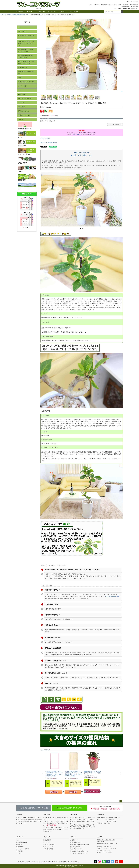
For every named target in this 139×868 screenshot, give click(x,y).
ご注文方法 (21, 103)
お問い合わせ (135, 6)
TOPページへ (4, 15)
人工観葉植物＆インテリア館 (26, 82)
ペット (20, 90)
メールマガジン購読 (49, 844)
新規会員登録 (118, 5)
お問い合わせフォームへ (113, 818)
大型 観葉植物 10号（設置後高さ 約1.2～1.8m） (26, 50)
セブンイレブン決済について (78, 853)
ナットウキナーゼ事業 (23, 849)
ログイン (91, 5)
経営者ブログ (20, 844)
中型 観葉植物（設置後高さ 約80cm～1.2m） (19, 15)
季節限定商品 (22, 94)
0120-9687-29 (110, 819)
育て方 (30, 12)
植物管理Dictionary (126, 6)
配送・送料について (76, 842)
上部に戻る (75, 862)
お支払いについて (75, 847)
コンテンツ (20, 837)
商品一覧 (20, 12)
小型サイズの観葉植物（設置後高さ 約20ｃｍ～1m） (26, 62)
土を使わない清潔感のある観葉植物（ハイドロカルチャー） (26, 43)
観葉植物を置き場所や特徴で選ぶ (26, 73)
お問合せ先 (101, 815)
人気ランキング (22, 31)
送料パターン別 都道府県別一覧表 (80, 844)
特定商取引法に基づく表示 (49, 862)
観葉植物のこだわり (23, 111)
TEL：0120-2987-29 (112, 596)
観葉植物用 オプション (24, 67)
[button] (43, 773)
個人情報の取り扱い (64, 862)
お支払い (19, 815)
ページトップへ (121, 801)
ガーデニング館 (22, 86)
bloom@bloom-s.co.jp (110, 849)
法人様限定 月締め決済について (79, 851)
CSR (18, 840)
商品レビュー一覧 (48, 847)
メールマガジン (135, 5)
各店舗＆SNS (20, 847)
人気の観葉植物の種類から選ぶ (26, 36)
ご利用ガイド (126, 5)
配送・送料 (47, 815)
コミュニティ (20, 853)
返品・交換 (74, 815)
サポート (73, 837)
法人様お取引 (74, 12)
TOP (19, 27)
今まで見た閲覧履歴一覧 (25, 98)
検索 (122, 12)
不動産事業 (19, 851)
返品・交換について (76, 849)
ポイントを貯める (48, 849)
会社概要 (100, 837)
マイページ (97, 5)
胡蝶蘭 (20, 78)
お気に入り (41, 12)
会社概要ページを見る (107, 5)
